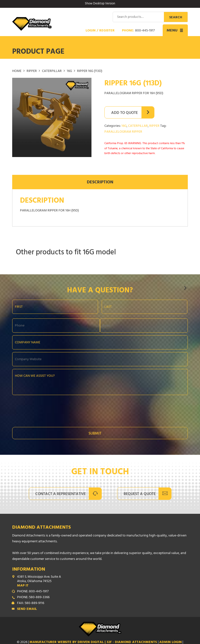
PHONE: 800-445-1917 (33, 592)
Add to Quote (125, 113)
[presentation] (49, 409)
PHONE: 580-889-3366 (33, 597)
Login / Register (100, 31)
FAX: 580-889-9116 (31, 603)
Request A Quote (140, 494)
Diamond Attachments (41, 528)
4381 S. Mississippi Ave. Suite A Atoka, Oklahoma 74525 (102, 581)
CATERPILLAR (52, 71)
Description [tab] (100, 183)
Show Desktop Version (100, 4)
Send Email (27, 609)
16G (69, 71)
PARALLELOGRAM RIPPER (123, 132)
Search (176, 17)
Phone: (138, 31)
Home (17, 71)
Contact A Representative (61, 494)
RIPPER (32, 71)
